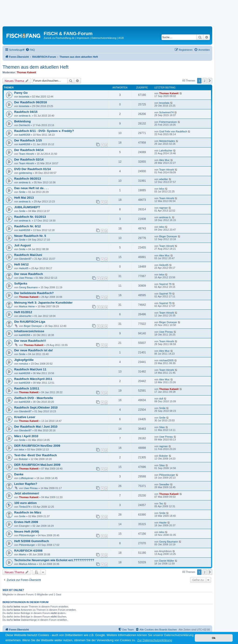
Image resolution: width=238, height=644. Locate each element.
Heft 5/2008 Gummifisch (32, 541)
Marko (23, 554)
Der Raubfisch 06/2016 (31, 102)
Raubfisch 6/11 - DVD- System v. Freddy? (44, 131)
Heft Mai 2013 (24, 198)
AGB (121, 38)
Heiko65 (24, 268)
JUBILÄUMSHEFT (27, 207)
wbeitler (164, 179)
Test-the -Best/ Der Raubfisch (36, 455)
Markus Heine (27, 306)
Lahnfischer (166, 151)
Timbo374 (25, 507)
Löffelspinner (26, 478)
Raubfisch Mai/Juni (28, 255)
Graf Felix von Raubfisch (173, 131)
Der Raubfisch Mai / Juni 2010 (36, 427)
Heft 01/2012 (23, 312)
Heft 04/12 (21, 264)
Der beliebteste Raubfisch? (34, 293)
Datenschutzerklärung (104, 38)
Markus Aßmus (28, 564)
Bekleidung (22, 121)
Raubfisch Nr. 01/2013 (30, 217)
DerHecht (24, 125)
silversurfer (25, 316)
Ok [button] (214, 638)
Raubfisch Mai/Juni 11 (30, 369)
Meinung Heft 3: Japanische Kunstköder (43, 303)
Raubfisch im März (28, 512)
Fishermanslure (168, 122)
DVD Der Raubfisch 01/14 (33, 169)
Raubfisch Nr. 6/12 (27, 226)
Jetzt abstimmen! (27, 493)
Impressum (83, 38)
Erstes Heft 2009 (26, 522)
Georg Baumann (28, 287)
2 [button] (205, 81)
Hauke (163, 523)
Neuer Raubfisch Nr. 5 (30, 236)
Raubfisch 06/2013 (28, 179)
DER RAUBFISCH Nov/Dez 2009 (37, 446)
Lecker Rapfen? (26, 484)
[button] (210, 81)
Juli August (22, 245)
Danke (19, 474)
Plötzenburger (167, 475)
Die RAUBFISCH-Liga (30, 322)
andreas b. (25, 116)
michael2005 (166, 360)
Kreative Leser (25, 417)
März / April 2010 (26, 436)
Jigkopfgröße (24, 360)
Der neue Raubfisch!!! (30, 341)
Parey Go (21, 93)
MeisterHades (167, 141)
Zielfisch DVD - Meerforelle (34, 398)
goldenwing (26, 173)
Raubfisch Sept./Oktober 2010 (36, 408)
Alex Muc (164, 160)
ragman (164, 208)
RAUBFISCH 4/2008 (28, 551)
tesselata (24, 97)
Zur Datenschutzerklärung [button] (155, 640)
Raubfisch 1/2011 (27, 388)
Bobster (23, 459)
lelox (162, 189)
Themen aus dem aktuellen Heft (36, 67)
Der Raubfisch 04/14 (29, 150)
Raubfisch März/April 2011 (33, 379)
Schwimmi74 (166, 112)
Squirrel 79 (165, 284)
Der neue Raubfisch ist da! (33, 350)
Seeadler (164, 484)
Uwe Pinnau (26, 278)
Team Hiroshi (26, 154)
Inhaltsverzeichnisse (29, 331)
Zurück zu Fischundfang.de (59, 38)
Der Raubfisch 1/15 (28, 140)
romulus (24, 364)
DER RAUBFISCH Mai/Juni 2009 (37, 465)
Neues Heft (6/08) (27, 532)
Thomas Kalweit (26, 72)
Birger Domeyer (168, 236)
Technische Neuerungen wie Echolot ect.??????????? (54, 560)
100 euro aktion (25, 503)
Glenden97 (25, 259)
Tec (161, 503)
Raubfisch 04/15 (26, 112)
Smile (22, 192)
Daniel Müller (167, 561)
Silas (162, 427)
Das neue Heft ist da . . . (31, 188)
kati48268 (25, 135)
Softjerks (21, 283)
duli (161, 399)
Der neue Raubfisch (29, 274)
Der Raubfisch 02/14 (29, 159)
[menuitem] (30, 50)
